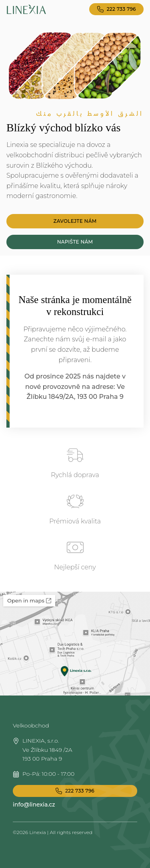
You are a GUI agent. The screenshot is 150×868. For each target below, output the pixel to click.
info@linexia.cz (34, 805)
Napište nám (75, 242)
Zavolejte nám (75, 221)
